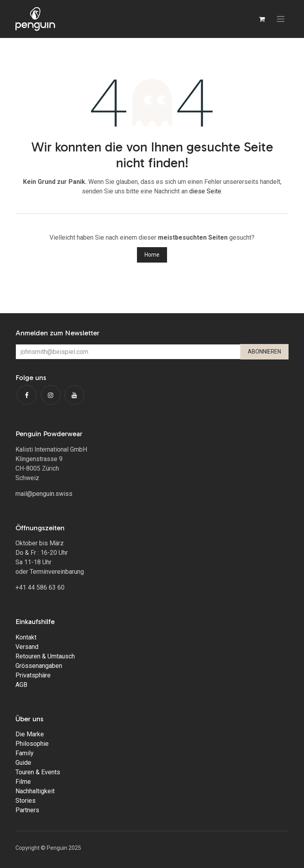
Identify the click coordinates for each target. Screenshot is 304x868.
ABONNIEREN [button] (264, 352)
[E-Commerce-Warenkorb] (262, 19)
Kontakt (26, 637)
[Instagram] (51, 395)
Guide (23, 763)
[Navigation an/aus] (281, 19)
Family (25, 753)
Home (152, 255)
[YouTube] (74, 395)
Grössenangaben (39, 666)
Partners (27, 810)
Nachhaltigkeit (35, 791)
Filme (23, 782)
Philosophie (32, 744)
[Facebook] (27, 395)
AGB (21, 685)
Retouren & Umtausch (45, 656)
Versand (27, 647)
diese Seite (205, 191)
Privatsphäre (33, 675)
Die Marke (30, 734)
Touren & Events (38, 772)
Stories (26, 801)
